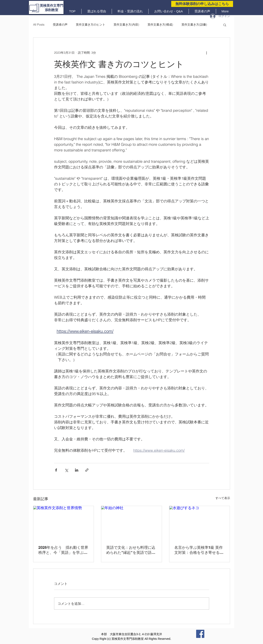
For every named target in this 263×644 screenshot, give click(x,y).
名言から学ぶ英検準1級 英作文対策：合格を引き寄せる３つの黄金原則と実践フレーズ (199, 550)
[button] (225, 25)
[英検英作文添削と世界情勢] (64, 523)
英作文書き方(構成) (160, 25)
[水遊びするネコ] (200, 523)
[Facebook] (200, 634)
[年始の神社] (131, 523)
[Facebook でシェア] (56, 470)
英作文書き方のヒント (91, 25)
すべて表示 (223, 498)
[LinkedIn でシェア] (77, 470)
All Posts (39, 25)
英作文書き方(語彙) (194, 25)
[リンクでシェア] (87, 470)
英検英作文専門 (52, 6)
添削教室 (52, 10)
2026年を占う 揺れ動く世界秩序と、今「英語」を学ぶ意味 (63, 550)
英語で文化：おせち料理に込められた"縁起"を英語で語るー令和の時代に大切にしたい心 (131, 550)
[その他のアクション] (207, 53)
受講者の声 (60, 25)
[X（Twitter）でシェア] (66, 470)
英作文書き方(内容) (126, 25)
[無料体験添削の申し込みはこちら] (202, 4)
